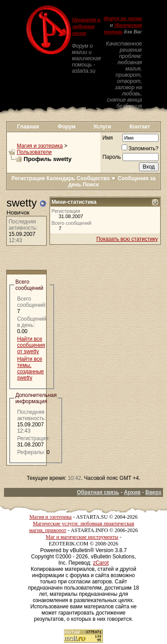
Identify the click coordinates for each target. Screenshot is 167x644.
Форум (67, 127)
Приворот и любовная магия (86, 26)
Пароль (112, 157)
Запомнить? (140, 149)
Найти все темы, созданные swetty (30, 368)
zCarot (101, 563)
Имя (108, 138)
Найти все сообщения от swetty (31, 345)
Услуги (102, 127)
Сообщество (96, 178)
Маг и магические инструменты (82, 537)
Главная (28, 127)
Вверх (153, 492)
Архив (132, 492)
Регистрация (28, 178)
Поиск (91, 185)
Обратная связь (98, 492)
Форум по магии (123, 18)
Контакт (140, 127)
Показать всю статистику (127, 239)
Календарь (61, 178)
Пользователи (34, 152)
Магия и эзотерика (40, 146)
